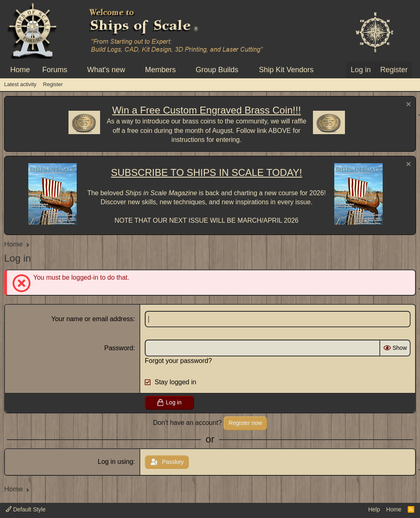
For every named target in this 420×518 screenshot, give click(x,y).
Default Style (26, 509)
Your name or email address (92, 319)
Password (119, 348)
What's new (106, 70)
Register (53, 84)
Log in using (115, 462)
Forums (55, 70)
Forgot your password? (178, 361)
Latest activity (20, 84)
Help (374, 509)
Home (20, 70)
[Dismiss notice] (407, 105)
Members (160, 70)
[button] (75, 70)
